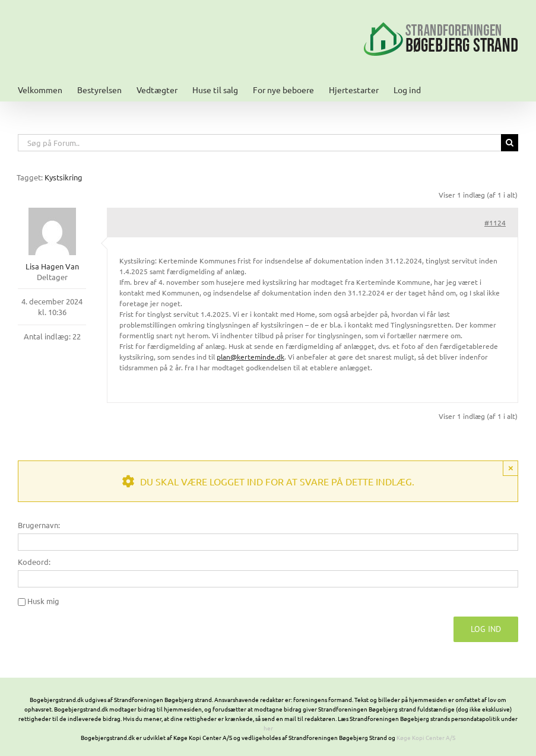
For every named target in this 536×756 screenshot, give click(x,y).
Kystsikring (64, 177)
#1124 (495, 223)
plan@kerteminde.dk (250, 357)
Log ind (486, 629)
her (268, 728)
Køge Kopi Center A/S (426, 737)
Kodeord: (34, 562)
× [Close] (511, 468)
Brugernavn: (39, 525)
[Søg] (510, 143)
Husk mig (43, 601)
